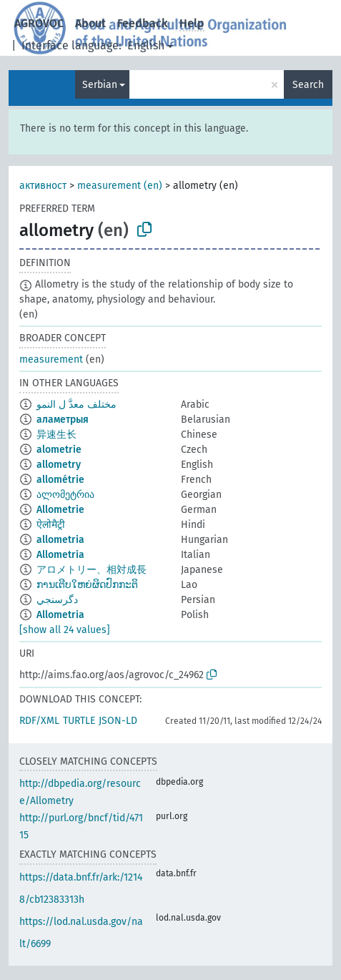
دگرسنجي (57, 600)
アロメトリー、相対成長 (92, 570)
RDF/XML (39, 721)
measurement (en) (120, 186)
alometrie (59, 450)
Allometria (60, 555)
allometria (60, 540)
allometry (59, 465)
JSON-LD (118, 721)
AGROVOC (39, 23)
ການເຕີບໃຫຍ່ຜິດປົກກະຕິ (87, 585)
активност (43, 186)
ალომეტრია (65, 495)
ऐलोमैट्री (51, 525)
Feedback (143, 23)
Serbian (100, 85)
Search (308, 85)
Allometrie (60, 510)
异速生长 (56, 435)
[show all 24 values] (65, 630)
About (90, 23)
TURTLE (79, 721)
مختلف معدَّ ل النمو (76, 405)
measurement (51, 359)
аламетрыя (63, 420)
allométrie (60, 480)
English (146, 45)
